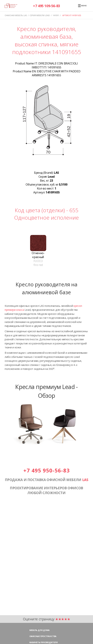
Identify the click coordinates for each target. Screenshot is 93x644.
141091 (56, 15)
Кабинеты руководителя (44, 642)
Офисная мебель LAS (16, 15)
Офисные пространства (43, 636)
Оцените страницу (47, 619)
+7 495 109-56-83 (46, 6)
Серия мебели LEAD (40, 15)
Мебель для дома (40, 630)
